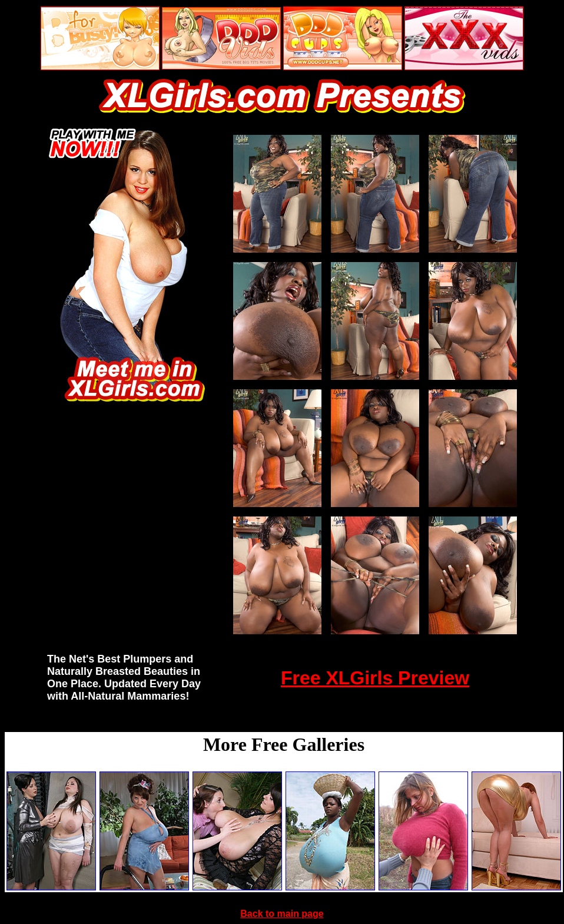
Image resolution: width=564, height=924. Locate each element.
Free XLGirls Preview (375, 678)
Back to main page (282, 914)
